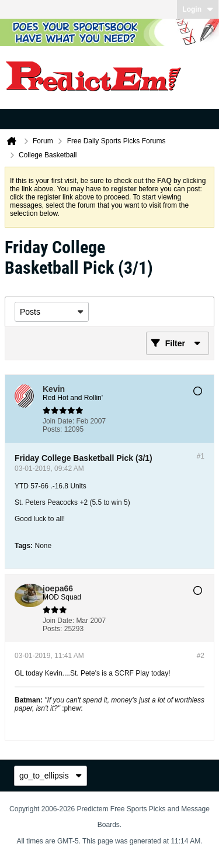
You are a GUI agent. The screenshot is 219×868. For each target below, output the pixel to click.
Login (198, 9)
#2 (201, 656)
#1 (201, 456)
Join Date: (58, 421)
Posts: (52, 429)
